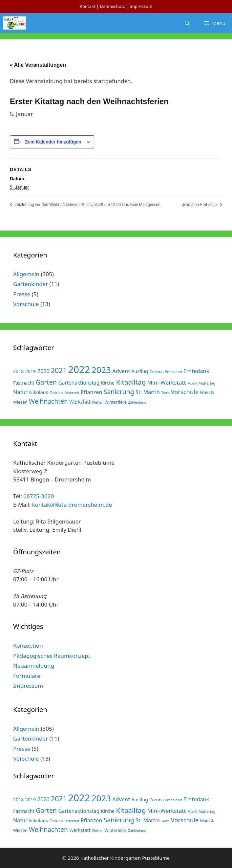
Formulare (27, 676)
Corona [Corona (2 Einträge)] (157, 371)
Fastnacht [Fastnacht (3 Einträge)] (24, 383)
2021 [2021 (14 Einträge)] (59, 370)
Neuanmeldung (34, 666)
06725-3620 (39, 496)
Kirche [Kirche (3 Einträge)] (108, 383)
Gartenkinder (31, 284)
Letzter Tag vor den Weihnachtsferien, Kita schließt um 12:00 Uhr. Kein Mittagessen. (87, 205)
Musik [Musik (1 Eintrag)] (192, 383)
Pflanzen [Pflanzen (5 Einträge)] (92, 392)
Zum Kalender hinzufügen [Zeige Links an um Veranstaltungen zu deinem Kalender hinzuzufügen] (53, 142)
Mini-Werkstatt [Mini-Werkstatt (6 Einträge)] (167, 382)
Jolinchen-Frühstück (200, 205)
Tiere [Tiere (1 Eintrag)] (166, 393)
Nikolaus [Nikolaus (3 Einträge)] (39, 392)
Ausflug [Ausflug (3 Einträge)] (140, 371)
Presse (22, 294)
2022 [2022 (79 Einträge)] (79, 369)
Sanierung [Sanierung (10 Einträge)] (119, 392)
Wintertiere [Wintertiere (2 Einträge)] (115, 402)
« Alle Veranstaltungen (38, 65)
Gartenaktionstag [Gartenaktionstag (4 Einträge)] (79, 383)
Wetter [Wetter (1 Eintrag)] (97, 402)
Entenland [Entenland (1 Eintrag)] (173, 372)
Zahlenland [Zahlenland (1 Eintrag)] (137, 402)
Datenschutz (112, 6)
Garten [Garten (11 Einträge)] (46, 382)
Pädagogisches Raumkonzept (52, 656)
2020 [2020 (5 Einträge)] (43, 371)
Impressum (141, 6)
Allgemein (26, 274)
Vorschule (26, 304)
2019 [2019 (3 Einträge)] (31, 371)
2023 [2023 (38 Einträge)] (101, 370)
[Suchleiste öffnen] (187, 23)
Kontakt (88, 6)
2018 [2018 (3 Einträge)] (18, 371)
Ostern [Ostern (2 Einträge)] (56, 392)
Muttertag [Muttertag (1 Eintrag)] (207, 383)
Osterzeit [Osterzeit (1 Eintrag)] (72, 393)
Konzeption (28, 645)
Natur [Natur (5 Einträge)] (20, 392)
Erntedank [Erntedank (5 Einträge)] (196, 371)
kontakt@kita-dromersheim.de (72, 505)
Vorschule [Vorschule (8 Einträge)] (185, 392)
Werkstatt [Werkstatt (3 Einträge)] (80, 402)
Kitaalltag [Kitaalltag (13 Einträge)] (131, 382)
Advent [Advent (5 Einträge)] (121, 371)
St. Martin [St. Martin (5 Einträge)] (148, 392)
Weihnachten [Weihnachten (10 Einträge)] (48, 401)
